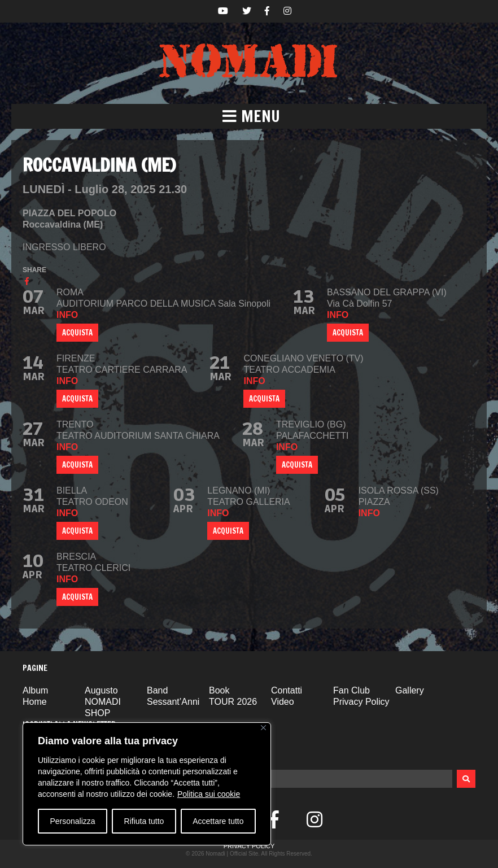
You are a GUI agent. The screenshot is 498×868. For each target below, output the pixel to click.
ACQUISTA (77, 333)
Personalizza (72, 821)
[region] (147, 784)
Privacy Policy (361, 702)
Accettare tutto (218, 821)
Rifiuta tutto (144, 821)
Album (35, 690)
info (67, 315)
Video (283, 702)
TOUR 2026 (233, 702)
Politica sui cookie (209, 794)
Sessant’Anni (173, 702)
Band (157, 690)
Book (219, 690)
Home (35, 702)
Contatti (287, 690)
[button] (249, 116)
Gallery (410, 690)
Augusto (101, 690)
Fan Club (351, 690)
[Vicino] (263, 728)
